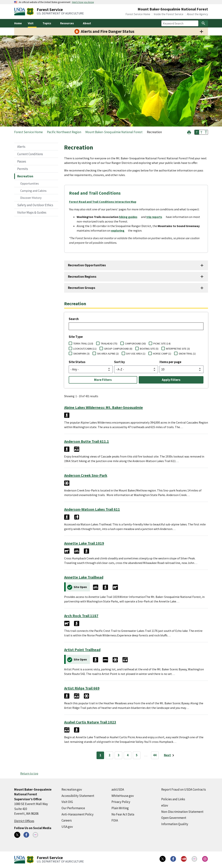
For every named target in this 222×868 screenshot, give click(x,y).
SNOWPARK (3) (81, 354)
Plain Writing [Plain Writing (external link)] (120, 808)
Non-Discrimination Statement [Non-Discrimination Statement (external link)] (182, 812)
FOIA (115, 820)
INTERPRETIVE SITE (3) (178, 349)
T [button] (197, 132)
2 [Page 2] (109, 755)
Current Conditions (30, 154)
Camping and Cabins (33, 191)
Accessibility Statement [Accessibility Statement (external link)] (78, 796)
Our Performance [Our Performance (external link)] (73, 808)
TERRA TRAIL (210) (83, 344)
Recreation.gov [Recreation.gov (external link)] (72, 789)
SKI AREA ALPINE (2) (108, 354)
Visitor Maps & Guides (32, 212)
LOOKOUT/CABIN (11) (85, 349)
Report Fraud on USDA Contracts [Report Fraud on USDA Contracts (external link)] (184, 789)
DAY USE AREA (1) (136, 354)
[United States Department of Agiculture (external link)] (20, 12)
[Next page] (170, 755)
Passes (22, 161)
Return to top (29, 773)
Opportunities (30, 183)
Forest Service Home (138, 14)
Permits (23, 169)
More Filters (103, 380)
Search (74, 319)
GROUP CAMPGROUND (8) (118, 349)
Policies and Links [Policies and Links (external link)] (173, 799)
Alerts (21, 147)
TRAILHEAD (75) (109, 344)
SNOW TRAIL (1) (187, 354)
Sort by (120, 362)
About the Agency (197, 14)
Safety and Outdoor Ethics (35, 205)
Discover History (31, 198)
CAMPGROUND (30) (135, 344)
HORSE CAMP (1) (162, 354)
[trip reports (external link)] (156, 217)
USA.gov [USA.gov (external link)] (67, 827)
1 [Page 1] (100, 755)
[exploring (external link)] (120, 230)
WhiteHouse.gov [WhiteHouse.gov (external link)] (123, 796)
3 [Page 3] (119, 755)
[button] (189, 132)
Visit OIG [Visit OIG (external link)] (67, 802)
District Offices (24, 821)
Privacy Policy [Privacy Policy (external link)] (121, 802)
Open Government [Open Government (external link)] (174, 818)
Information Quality (175, 824)
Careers (67, 820)
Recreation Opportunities (87, 265)
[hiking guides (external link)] (130, 217)
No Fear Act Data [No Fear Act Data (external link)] (123, 814)
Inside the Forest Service (169, 14)
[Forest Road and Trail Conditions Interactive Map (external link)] (104, 202)
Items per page (170, 362)
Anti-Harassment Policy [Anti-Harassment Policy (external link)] (78, 814)
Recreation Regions (82, 277)
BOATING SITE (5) (149, 349)
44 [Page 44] (155, 755)
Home (18, 23)
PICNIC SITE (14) (162, 344)
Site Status (77, 362)
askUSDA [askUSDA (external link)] (118, 789)
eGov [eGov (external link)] (165, 805)
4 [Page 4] (128, 755)
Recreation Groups (82, 288)
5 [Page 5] (137, 755)
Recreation (25, 176)
